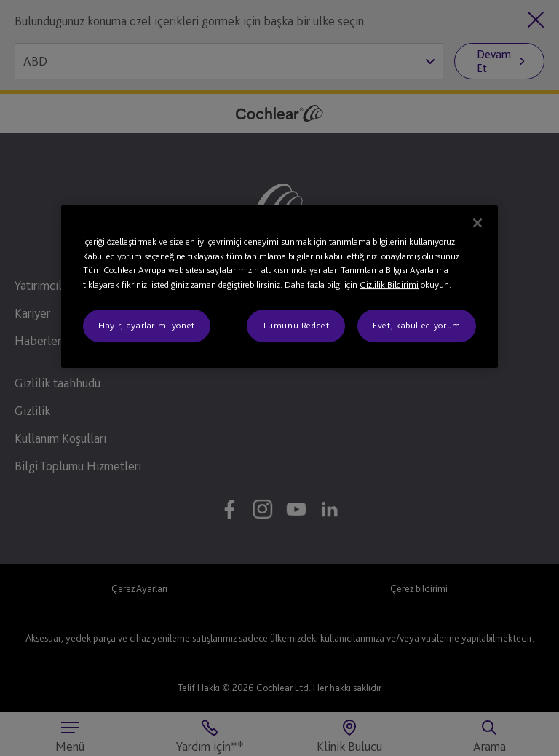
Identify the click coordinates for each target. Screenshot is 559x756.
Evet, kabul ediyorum (417, 326)
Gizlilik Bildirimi (389, 284)
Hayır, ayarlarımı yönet (147, 326)
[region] (279, 286)
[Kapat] (477, 223)
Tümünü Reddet (296, 326)
